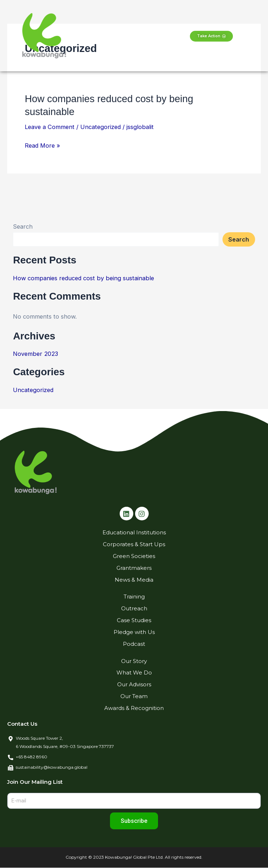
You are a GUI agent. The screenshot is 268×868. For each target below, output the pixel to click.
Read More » (42, 146)
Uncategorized (100, 127)
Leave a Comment (50, 127)
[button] (134, 36)
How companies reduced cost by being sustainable (83, 278)
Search (23, 226)
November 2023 (35, 354)
